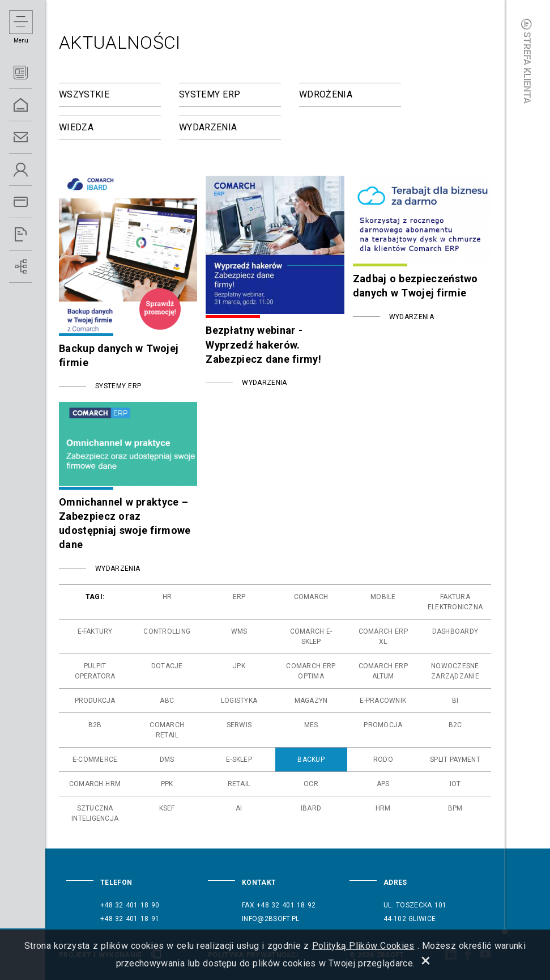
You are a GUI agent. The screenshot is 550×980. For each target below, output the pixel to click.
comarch (311, 597)
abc (167, 701)
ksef (167, 808)
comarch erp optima (311, 671)
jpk (239, 666)
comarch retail (167, 730)
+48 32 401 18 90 (130, 905)
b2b (95, 725)
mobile (383, 597)
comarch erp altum (383, 671)
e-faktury (95, 631)
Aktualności (34, 73)
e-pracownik (383, 701)
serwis (239, 725)
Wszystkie (84, 94)
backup (311, 760)
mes (311, 725)
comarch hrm (95, 784)
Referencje (34, 234)
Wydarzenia (208, 127)
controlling (167, 631)
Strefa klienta (527, 61)
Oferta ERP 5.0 (34, 202)
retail (239, 784)
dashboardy (455, 631)
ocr (311, 784)
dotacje (167, 666)
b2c (455, 725)
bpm (455, 808)
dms (167, 760)
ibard (311, 808)
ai (239, 808)
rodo (383, 760)
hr (167, 597)
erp (239, 597)
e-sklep (239, 760)
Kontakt (34, 137)
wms (239, 631)
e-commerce (95, 760)
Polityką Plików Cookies (363, 946)
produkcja (95, 701)
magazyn (311, 701)
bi (455, 701)
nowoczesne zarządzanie (455, 671)
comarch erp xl (383, 637)
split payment (455, 760)
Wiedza (76, 127)
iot (455, 784)
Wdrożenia (326, 94)
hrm (383, 808)
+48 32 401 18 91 (130, 919)
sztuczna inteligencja (95, 813)
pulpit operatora (95, 671)
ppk (167, 784)
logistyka (239, 701)
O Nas (34, 170)
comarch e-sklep (311, 637)
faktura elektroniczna (455, 602)
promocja (383, 725)
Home (34, 105)
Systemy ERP (210, 94)
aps (383, 784)
